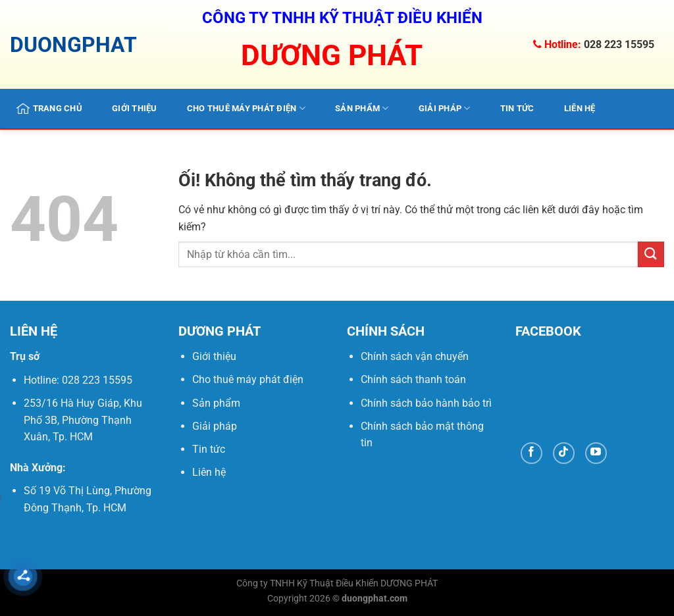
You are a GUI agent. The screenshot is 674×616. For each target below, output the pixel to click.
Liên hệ (580, 108)
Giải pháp (445, 108)
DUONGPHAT (73, 45)
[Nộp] (651, 254)
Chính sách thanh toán (413, 379)
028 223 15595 (619, 44)
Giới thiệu (135, 108)
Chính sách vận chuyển (415, 356)
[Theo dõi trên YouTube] (596, 453)
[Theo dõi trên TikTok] (564, 453)
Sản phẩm (362, 108)
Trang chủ (49, 109)
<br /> (590, 391)
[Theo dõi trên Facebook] (531, 453)
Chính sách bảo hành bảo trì (426, 403)
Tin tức (517, 108)
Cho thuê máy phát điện (246, 108)
